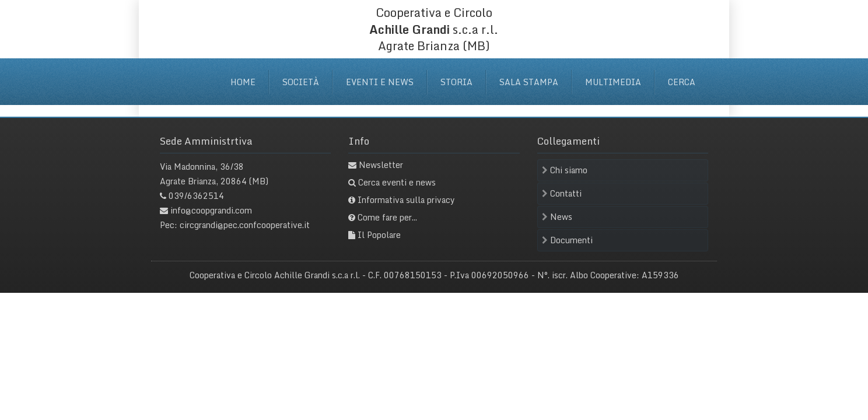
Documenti (567, 240)
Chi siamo (565, 170)
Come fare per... (387, 217)
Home (243, 82)
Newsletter (381, 165)
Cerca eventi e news (397, 182)
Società (301, 82)
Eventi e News (380, 82)
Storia (456, 82)
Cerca (682, 82)
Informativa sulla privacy (406, 200)
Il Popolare (379, 235)
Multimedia (613, 82)
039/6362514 (196, 196)
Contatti (562, 193)
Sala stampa (529, 82)
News (557, 217)
